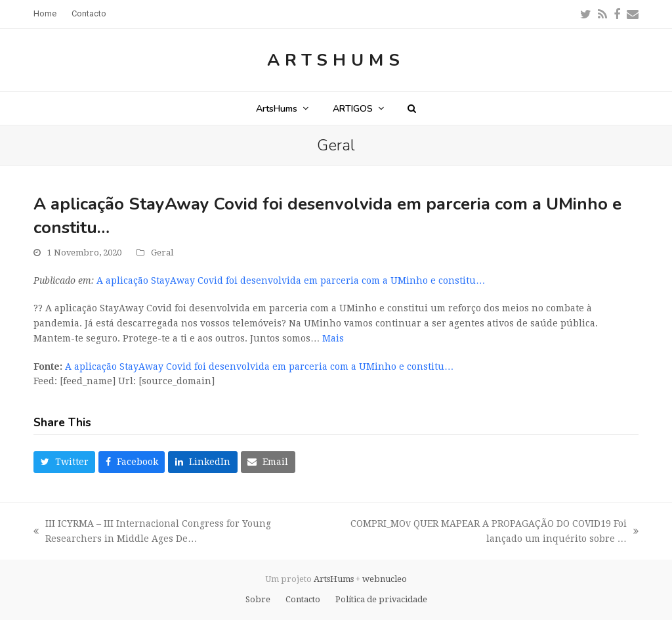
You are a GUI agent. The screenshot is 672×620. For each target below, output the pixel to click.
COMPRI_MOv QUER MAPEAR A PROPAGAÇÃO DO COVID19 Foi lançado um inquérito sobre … (483, 532)
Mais (333, 338)
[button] (412, 108)
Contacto (303, 599)
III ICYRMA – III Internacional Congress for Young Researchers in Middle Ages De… (152, 532)
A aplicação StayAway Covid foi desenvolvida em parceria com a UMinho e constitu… (291, 280)
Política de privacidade (381, 599)
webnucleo (385, 579)
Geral (162, 253)
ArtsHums (336, 60)
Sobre (258, 599)
